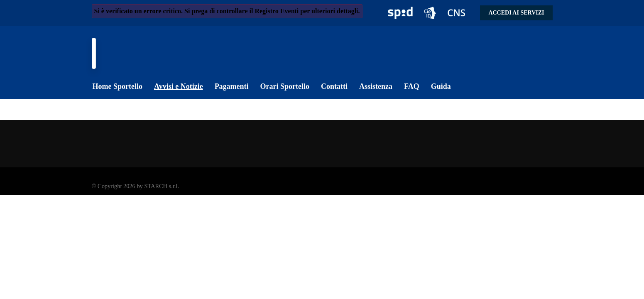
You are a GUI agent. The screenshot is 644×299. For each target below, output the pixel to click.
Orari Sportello (285, 86)
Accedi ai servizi (516, 13)
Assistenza (376, 86)
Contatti (334, 86)
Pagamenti (232, 86)
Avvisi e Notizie (179, 86)
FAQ (412, 86)
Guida (441, 86)
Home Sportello (118, 86)
